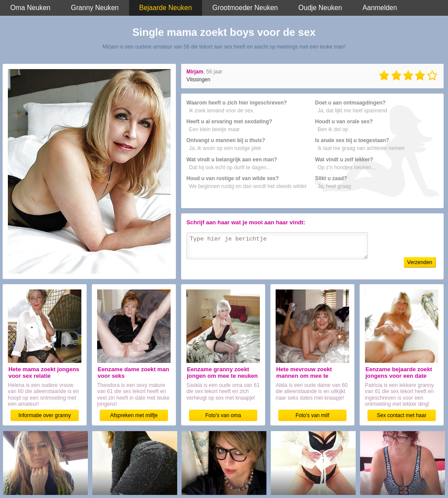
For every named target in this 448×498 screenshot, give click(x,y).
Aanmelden (380, 8)
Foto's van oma (223, 415)
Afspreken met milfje (134, 415)
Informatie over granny (45, 415)
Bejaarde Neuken (166, 8)
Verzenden (420, 262)
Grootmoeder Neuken (245, 8)
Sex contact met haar (401, 415)
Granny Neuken (95, 8)
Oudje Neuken (320, 8)
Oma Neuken (30, 8)
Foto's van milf (313, 415)
